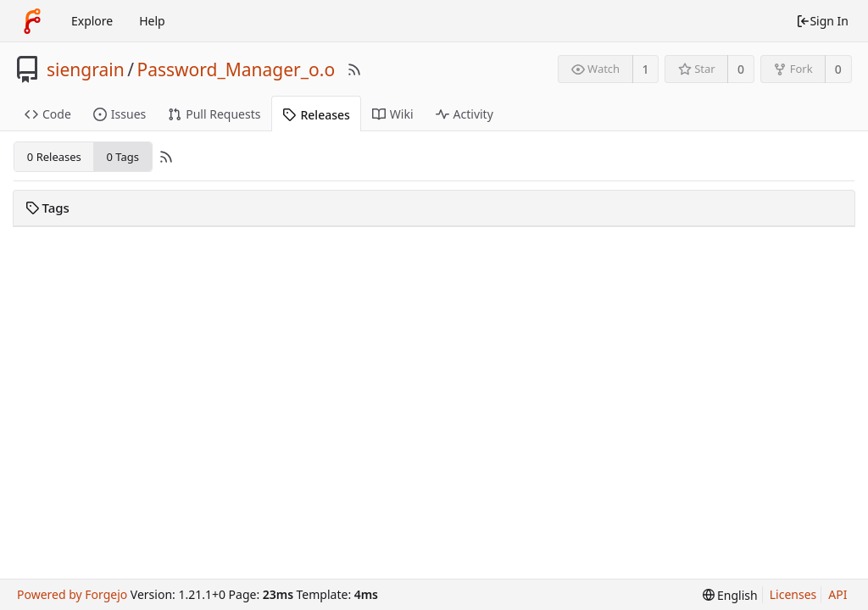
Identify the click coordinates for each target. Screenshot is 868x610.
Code (48, 114)
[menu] (730, 595)
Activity (465, 114)
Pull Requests (214, 114)
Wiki (393, 114)
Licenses (793, 594)
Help (152, 21)
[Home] (32, 21)
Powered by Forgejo (72, 594)
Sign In (822, 21)
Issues (120, 114)
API (837, 594)
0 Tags (122, 157)
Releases (316, 115)
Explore (92, 21)
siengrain (86, 69)
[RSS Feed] (354, 69)
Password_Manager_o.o (236, 69)
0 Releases (54, 157)
